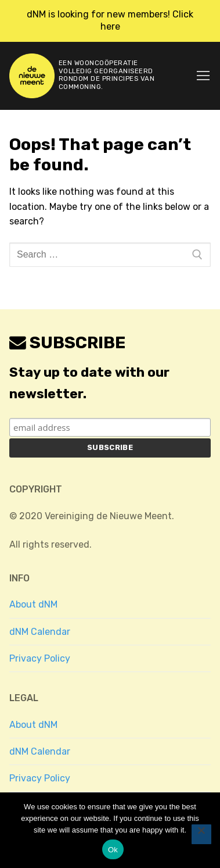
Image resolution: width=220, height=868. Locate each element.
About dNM (33, 604)
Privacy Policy (40, 658)
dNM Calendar (40, 632)
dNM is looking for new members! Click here (110, 20)
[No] (201, 834)
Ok (113, 850)
